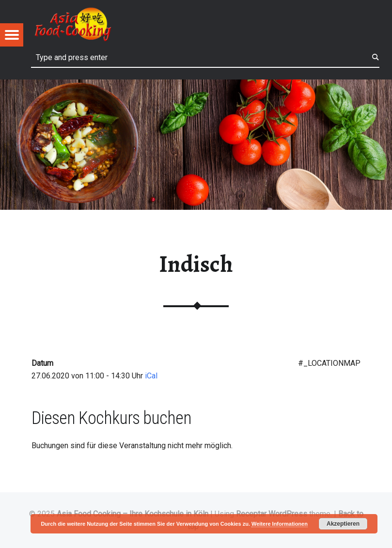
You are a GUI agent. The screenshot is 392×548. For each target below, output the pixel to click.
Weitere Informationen (280, 524)
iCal (151, 376)
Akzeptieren (343, 524)
